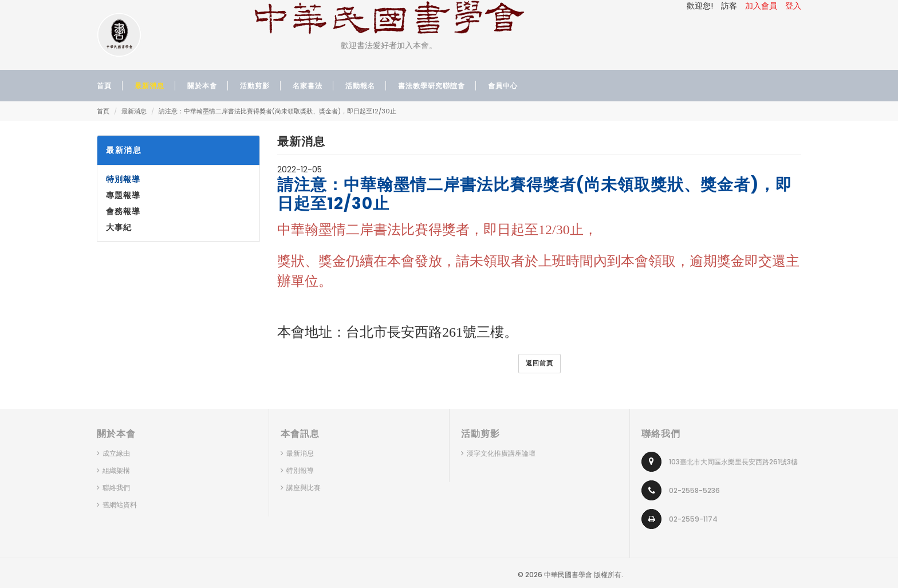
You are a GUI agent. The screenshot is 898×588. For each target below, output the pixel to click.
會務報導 (123, 211)
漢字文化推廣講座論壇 (501, 453)
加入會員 (761, 6)
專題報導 (123, 195)
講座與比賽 (304, 488)
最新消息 (134, 111)
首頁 (103, 111)
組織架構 (116, 470)
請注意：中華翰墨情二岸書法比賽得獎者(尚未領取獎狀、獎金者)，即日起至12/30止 (277, 111)
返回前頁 (539, 363)
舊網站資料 (120, 505)
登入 (793, 6)
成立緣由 (116, 453)
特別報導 (123, 179)
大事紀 (119, 227)
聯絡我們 (116, 488)
